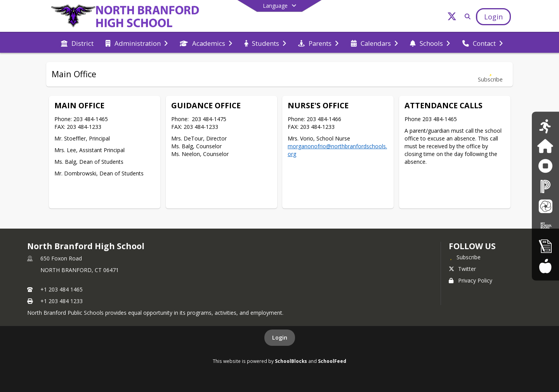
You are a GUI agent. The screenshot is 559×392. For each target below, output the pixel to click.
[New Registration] (545, 246)
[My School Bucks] (545, 226)
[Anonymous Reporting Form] (545, 166)
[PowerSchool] (545, 186)
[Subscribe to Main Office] (490, 74)
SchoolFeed (332, 361)
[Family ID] (545, 146)
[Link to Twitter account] (452, 18)
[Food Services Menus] (545, 266)
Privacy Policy (470, 280)
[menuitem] (77, 43)
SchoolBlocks (291, 361)
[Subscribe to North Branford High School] (465, 257)
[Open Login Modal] (493, 17)
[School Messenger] (545, 206)
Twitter (462, 269)
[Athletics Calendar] (545, 126)
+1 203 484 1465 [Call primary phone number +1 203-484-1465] (62, 289)
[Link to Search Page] (466, 16)
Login (280, 337)
